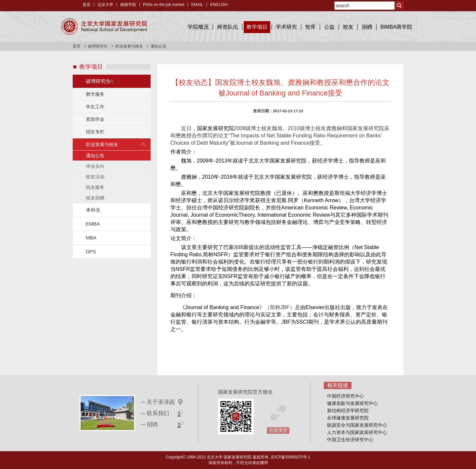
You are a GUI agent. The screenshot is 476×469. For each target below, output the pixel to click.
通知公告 (95, 156)
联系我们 (158, 413)
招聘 (152, 425)
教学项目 (257, 27)
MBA (91, 238)
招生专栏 (95, 132)
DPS (91, 252)
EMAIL (197, 5)
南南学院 (128, 5)
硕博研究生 (98, 46)
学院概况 (198, 27)
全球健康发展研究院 (348, 418)
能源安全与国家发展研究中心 (357, 425)
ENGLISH (219, 5)
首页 (87, 5)
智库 (311, 27)
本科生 (93, 210)
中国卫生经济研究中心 (350, 440)
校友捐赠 (95, 198)
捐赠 (367, 27)
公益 (329, 27)
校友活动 (95, 177)
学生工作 (95, 107)
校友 (348, 27)
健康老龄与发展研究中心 (352, 403)
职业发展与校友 (129, 46)
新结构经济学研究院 (348, 411)
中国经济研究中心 (346, 396)
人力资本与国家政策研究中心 (357, 432)
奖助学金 (95, 119)
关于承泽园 (161, 402)
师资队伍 (228, 27)
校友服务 (95, 187)
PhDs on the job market (164, 5)
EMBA (93, 224)
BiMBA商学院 (397, 27)
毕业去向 (95, 166)
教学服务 (95, 94)
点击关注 (278, 430)
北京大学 (105, 5)
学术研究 (286, 27)
